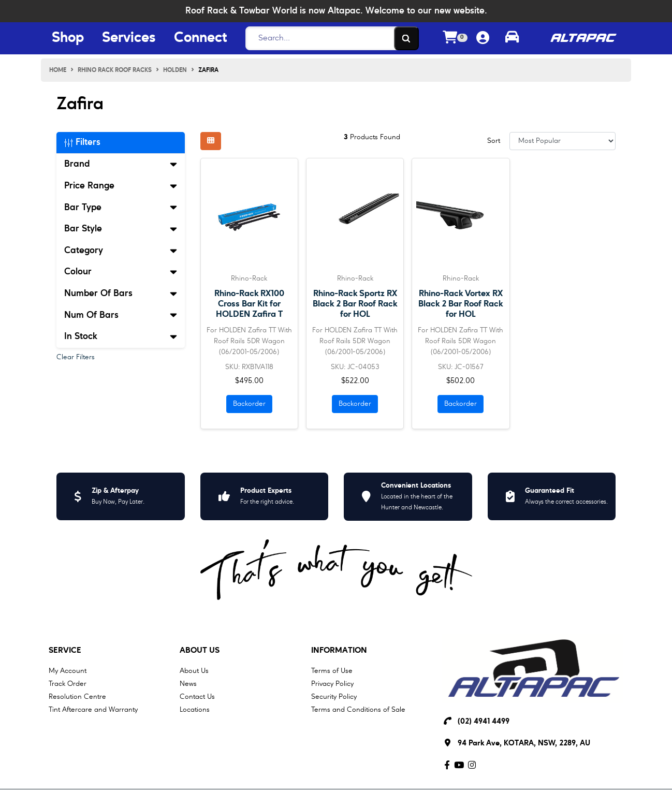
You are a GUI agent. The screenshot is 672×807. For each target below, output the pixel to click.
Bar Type (121, 208)
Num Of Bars (121, 315)
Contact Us (197, 697)
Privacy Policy (332, 684)
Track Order (68, 684)
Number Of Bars (121, 294)
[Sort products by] (563, 141)
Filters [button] (82, 142)
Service (65, 651)
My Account (68, 671)
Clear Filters (76, 357)
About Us (200, 651)
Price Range (121, 186)
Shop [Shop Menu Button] (68, 38)
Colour (121, 272)
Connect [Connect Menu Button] (200, 38)
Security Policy (334, 697)
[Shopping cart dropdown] (455, 39)
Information (339, 651)
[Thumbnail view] (211, 141)
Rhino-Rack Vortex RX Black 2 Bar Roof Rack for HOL (461, 304)
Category (121, 251)
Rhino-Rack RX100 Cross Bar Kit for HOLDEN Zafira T (249, 304)
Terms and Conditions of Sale (358, 710)
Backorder (249, 404)
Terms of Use (332, 671)
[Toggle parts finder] (512, 38)
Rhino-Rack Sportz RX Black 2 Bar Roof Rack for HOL (355, 304)
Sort (494, 141)
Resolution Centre (77, 697)
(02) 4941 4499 (484, 722)
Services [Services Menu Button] (129, 38)
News (188, 684)
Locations (195, 710)
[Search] (329, 38)
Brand (121, 164)
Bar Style (121, 229)
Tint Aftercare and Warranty (93, 710)
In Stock (121, 336)
